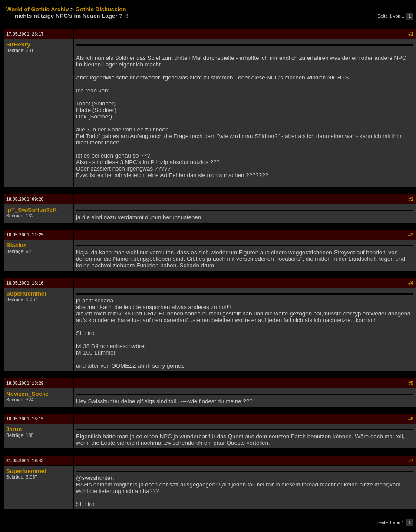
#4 (411, 283)
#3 (411, 235)
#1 (411, 34)
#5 (411, 383)
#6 (411, 419)
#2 (411, 199)
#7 (411, 460)
